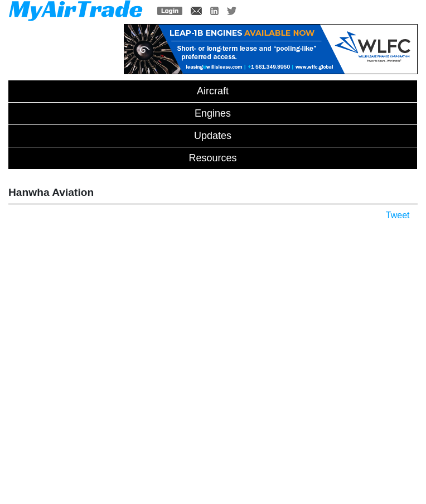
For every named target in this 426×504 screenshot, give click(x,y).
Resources (212, 158)
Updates (213, 136)
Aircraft (213, 91)
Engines (213, 113)
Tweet (398, 215)
